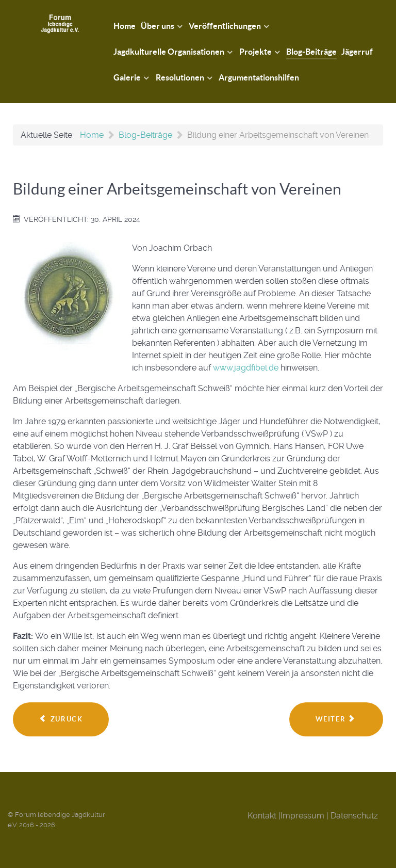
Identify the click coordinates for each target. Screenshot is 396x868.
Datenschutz (354, 816)
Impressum (302, 816)
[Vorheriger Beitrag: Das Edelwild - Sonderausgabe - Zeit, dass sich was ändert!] (61, 719)
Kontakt (262, 816)
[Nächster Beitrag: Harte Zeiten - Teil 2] (336, 719)
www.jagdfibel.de (246, 368)
